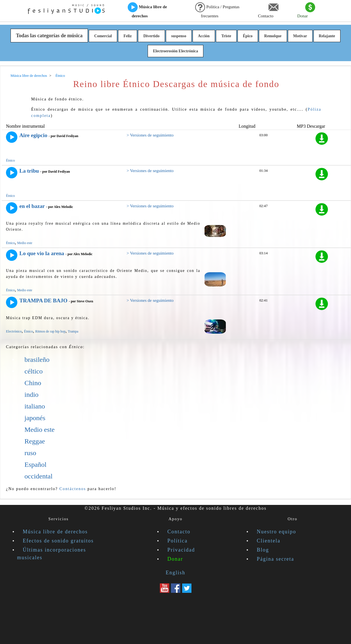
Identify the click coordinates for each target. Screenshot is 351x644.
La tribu (29, 171)
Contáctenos (73, 489)
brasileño (37, 360)
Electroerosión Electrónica (176, 51)
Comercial (103, 36)
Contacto (268, 10)
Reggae (35, 441)
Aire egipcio (33, 135)
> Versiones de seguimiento (150, 135)
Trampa (73, 331)
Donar (306, 10)
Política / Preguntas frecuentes (217, 10)
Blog (263, 550)
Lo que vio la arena (42, 253)
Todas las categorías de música (49, 36)
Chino (33, 383)
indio (31, 395)
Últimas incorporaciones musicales (51, 554)
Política (178, 541)
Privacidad (181, 550)
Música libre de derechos (147, 10)
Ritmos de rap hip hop (50, 331)
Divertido (151, 36)
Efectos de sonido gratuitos (58, 541)
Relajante (327, 36)
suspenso (179, 36)
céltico (34, 371)
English (175, 573)
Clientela (269, 541)
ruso (30, 453)
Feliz (128, 36)
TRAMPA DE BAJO (43, 301)
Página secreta (275, 559)
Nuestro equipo (276, 532)
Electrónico (14, 331)
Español (35, 465)
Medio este (25, 243)
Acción (204, 36)
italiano (35, 406)
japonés (35, 418)
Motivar (300, 36)
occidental (39, 476)
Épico (248, 36)
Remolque (273, 36)
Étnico (10, 160)
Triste (226, 36)
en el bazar (32, 206)
